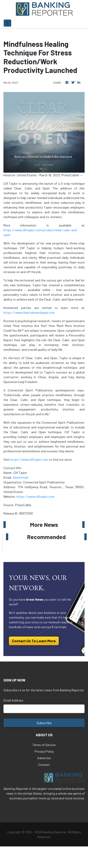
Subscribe (44, 723)
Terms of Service (44, 745)
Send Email (20, 477)
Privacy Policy (44, 751)
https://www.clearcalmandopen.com (29, 312)
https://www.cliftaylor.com (29, 459)
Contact (44, 765)
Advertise (44, 758)
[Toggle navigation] (7, 23)
